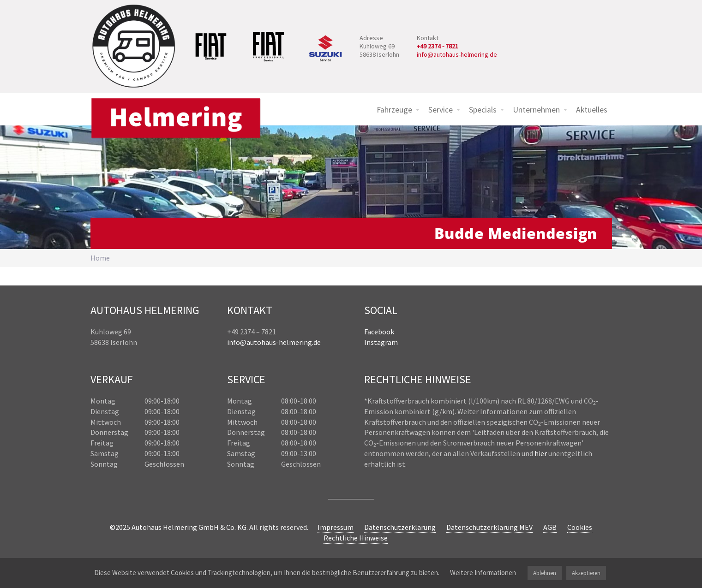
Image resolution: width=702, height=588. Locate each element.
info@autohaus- (253, 342)
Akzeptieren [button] (586, 573)
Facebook (379, 332)
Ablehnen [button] (545, 573)
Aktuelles (592, 110)
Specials (483, 110)
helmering (295, 342)
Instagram (381, 342)
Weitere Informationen (483, 573)
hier (541, 453)
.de (316, 342)
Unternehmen (536, 110)
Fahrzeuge (394, 110)
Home (100, 258)
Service (441, 110)
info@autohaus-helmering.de (457, 54)
